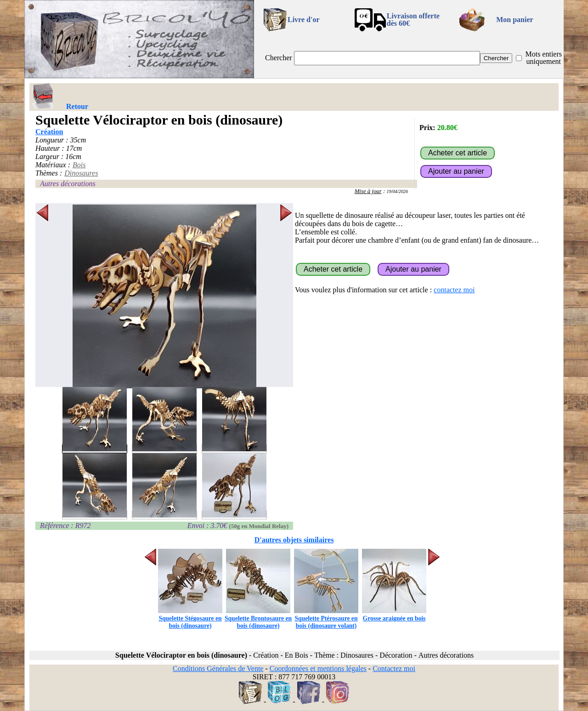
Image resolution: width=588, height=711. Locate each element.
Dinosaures (81, 173)
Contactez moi (394, 668)
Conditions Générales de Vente (218, 668)
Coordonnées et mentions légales (318, 668)
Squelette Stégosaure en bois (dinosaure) (190, 618)
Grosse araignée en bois (394, 615)
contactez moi (454, 290)
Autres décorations (68, 184)
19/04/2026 (397, 191)
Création (49, 132)
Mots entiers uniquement (543, 58)
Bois (79, 165)
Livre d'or (303, 20)
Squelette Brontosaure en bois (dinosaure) (258, 618)
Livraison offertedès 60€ (413, 20)
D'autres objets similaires (294, 540)
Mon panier (514, 20)
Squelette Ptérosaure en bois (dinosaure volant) (326, 618)
